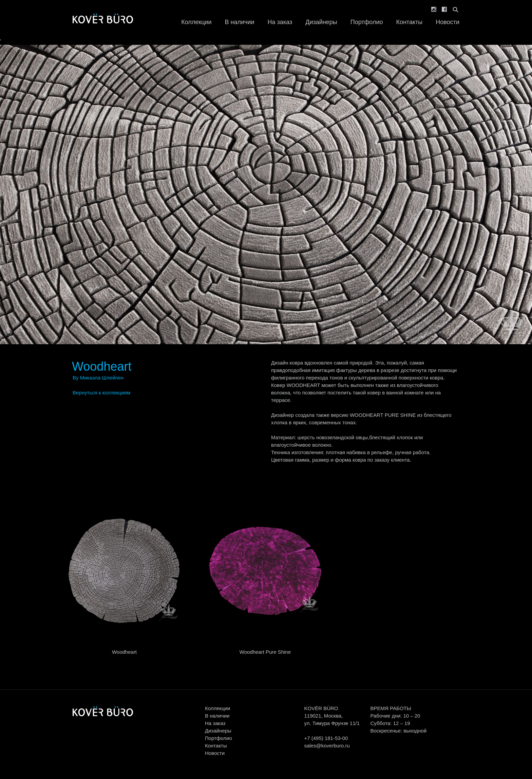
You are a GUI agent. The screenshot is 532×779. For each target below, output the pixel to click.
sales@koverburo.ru (327, 746)
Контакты (410, 22)
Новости (448, 22)
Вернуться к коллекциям (101, 393)
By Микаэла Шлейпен (98, 378)
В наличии (240, 22)
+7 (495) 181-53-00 (326, 738)
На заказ (280, 22)
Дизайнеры (321, 22)
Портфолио (367, 22)
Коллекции (196, 22)
